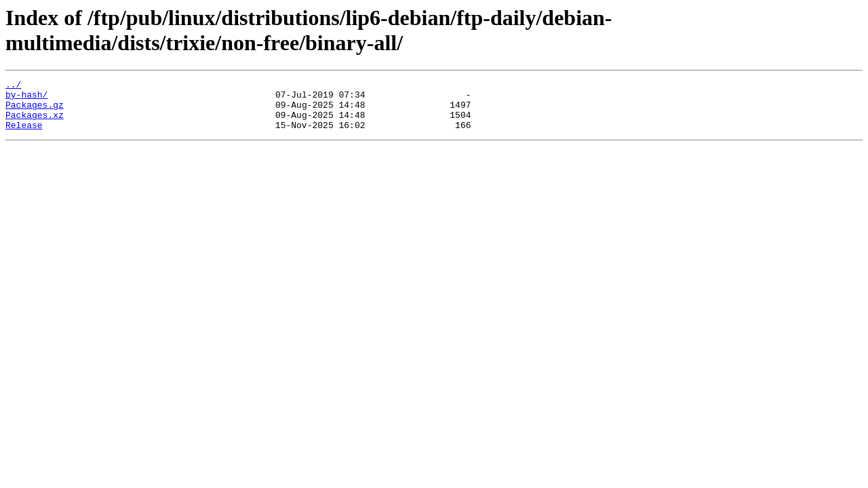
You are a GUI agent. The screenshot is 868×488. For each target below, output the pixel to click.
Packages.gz (35, 110)
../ (13, 86)
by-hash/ (26, 98)
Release (24, 135)
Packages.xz (35, 123)
